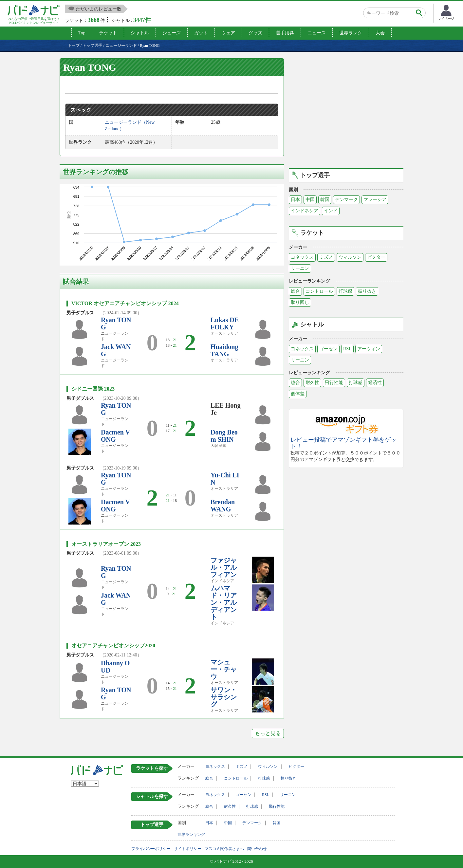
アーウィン (369, 349)
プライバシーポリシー (151, 849)
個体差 (298, 394)
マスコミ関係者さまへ (224, 849)
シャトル (140, 33)
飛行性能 (334, 383)
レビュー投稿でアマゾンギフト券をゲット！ (343, 443)
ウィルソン (350, 257)
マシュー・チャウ (224, 669)
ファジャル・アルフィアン (224, 567)
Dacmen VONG (115, 436)
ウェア (228, 33)
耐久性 (312, 383)
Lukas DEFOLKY (225, 323)
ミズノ (326, 257)
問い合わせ (257, 849)
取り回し (300, 302)
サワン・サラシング (224, 697)
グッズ (255, 33)
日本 (295, 200)
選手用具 (285, 33)
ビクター (376, 257)
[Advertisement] (346, 112)
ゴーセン (328, 349)
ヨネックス (302, 257)
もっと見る (268, 733)
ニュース (317, 33)
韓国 (325, 200)
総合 (295, 291)
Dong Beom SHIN (224, 436)
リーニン (300, 268)
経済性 (375, 383)
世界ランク (351, 33)
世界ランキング (191, 835)
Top (82, 33)
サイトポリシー (188, 849)
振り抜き (367, 291)
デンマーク (346, 200)
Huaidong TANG (224, 350)
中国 (310, 200)
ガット (201, 33)
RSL (347, 349)
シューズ (172, 33)
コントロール (319, 291)
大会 (380, 33)
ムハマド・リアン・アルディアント (224, 602)
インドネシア (305, 211)
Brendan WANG (223, 506)
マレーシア (375, 200)
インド (331, 211)
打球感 (345, 291)
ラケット (108, 33)
